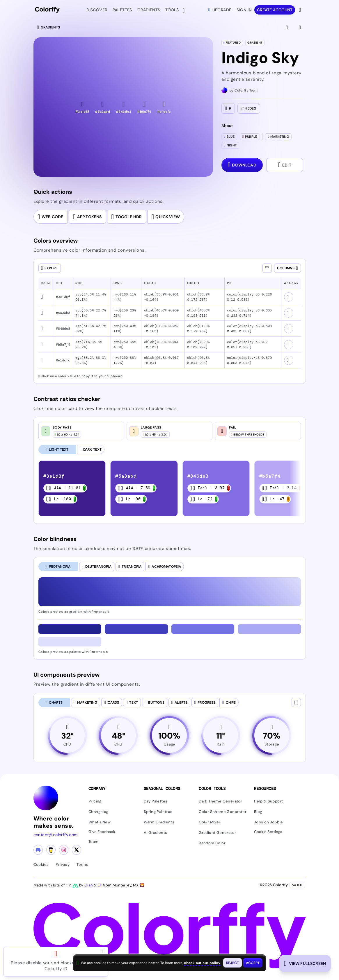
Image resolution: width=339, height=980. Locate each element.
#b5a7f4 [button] (63, 345)
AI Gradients (156, 833)
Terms (82, 865)
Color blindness (55, 539)
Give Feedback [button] (102, 832)
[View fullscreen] (287, 27)
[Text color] (296, 703)
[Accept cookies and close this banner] (253, 963)
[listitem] (72, 488)
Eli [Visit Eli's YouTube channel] (100, 885)
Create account (275, 10)
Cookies (41, 865)
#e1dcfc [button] (63, 360)
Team (94, 842)
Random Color (212, 843)
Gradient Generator (217, 833)
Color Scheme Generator (223, 812)
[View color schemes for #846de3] (289, 329)
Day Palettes (156, 801)
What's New (100, 822)
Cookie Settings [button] (268, 832)
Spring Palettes (158, 812)
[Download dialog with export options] (242, 165)
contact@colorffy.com (56, 835)
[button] (82, 107)
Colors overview (56, 241)
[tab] (58, 567)
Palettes (122, 10)
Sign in (244, 10)
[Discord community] (38, 850)
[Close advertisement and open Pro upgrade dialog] (104, 951)
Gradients (149, 10)
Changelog (98, 812)
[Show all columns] (267, 268)
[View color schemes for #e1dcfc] (289, 360)
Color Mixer (210, 822)
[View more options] (300, 10)
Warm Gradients (159, 822)
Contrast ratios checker (67, 399)
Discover (97, 10)
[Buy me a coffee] (51, 850)
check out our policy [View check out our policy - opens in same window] (202, 963)
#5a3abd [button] (63, 313)
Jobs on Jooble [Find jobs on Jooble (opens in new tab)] (269, 822)
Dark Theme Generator (220, 801)
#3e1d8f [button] (63, 297)
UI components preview (66, 675)
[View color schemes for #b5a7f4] (289, 345)
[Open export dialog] (50, 268)
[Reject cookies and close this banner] (232, 963)
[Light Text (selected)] (57, 449)
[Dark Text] (91, 449)
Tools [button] (173, 10)
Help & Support (269, 801)
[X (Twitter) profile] (77, 850)
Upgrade (220, 10)
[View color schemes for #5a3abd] (289, 313)
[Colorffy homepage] (47, 10)
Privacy (63, 865)
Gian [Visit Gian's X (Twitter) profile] (89, 885)
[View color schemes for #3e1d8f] (289, 297)
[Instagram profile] (64, 850)
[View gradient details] (301, 27)
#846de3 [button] (63, 329)
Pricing (95, 801)
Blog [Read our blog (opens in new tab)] (258, 812)
